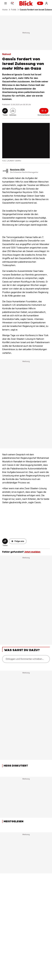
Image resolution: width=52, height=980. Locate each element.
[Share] (5, 111)
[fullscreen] (26, 141)
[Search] (12, 3)
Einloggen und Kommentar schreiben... (25, 659)
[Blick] (26, 3)
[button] (18, 541)
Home (5, 10)
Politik (14, 10)
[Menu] (6, 3)
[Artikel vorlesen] (13, 111)
